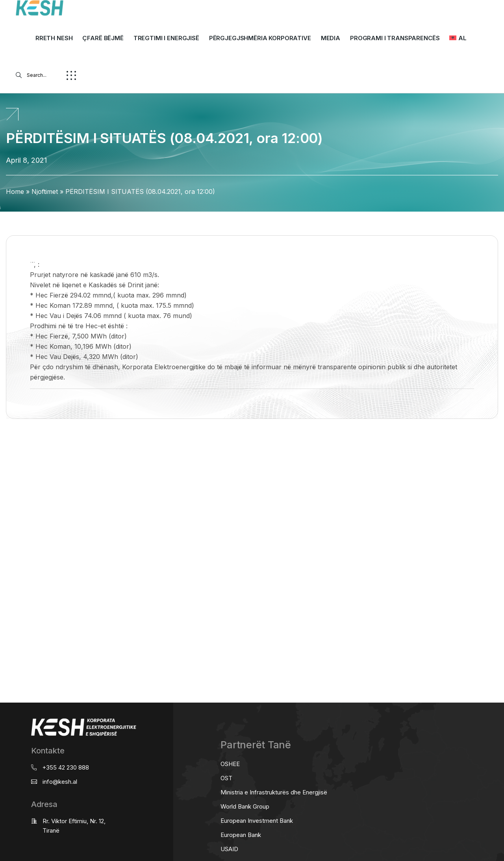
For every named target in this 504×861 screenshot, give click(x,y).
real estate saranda (3, 450)
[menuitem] (458, 38)
